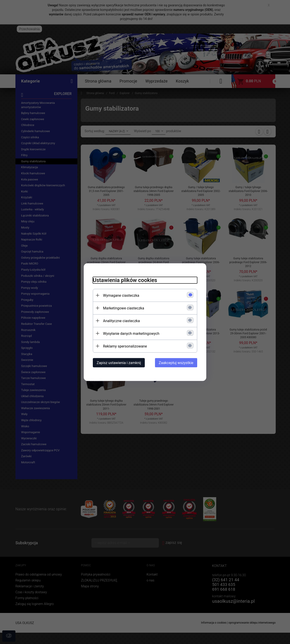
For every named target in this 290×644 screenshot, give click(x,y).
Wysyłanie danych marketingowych (131, 333)
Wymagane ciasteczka (121, 295)
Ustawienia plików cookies (125, 280)
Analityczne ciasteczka (121, 321)
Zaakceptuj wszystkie (176, 363)
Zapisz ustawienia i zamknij (119, 363)
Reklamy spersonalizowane (125, 346)
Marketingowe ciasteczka (124, 308)
